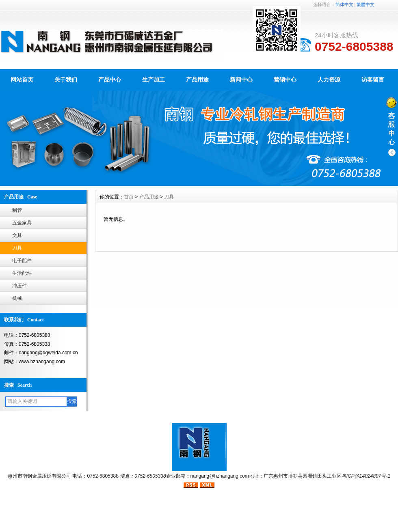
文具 (17, 235)
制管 (17, 210)
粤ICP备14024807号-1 (366, 476)
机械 (17, 298)
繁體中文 (366, 4)
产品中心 (110, 80)
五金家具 (22, 223)
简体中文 (344, 4)
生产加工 (154, 80)
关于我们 (66, 80)
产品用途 (197, 80)
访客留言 (373, 80)
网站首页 (22, 80)
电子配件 (22, 261)
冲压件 (19, 286)
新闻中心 (241, 80)
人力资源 (329, 80)
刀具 (17, 248)
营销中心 (285, 80)
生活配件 (22, 273)
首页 (129, 197)
